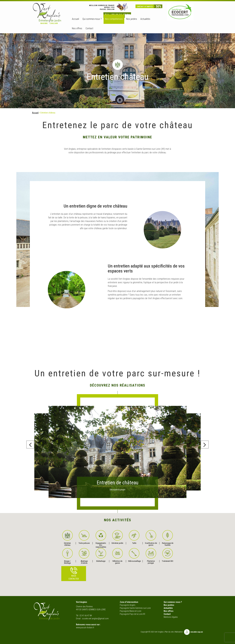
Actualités (145, 19)
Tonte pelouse (84, 537)
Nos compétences (114, 19)
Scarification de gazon (151, 538)
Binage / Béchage (67, 556)
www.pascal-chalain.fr (85, 628)
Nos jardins (169, 605)
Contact (89, 28)
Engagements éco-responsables (101, 539)
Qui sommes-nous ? (92, 19)
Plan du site (169, 632)
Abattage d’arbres (84, 556)
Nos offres (77, 28)
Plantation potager (151, 556)
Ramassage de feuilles (168, 538)
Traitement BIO (168, 555)
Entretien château (67, 538)
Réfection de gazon (117, 556)
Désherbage (101, 555)
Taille (134, 537)
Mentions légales (171, 617)
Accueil (75, 19)
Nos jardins (132, 19)
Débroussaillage (134, 555)
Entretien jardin (117, 537)
